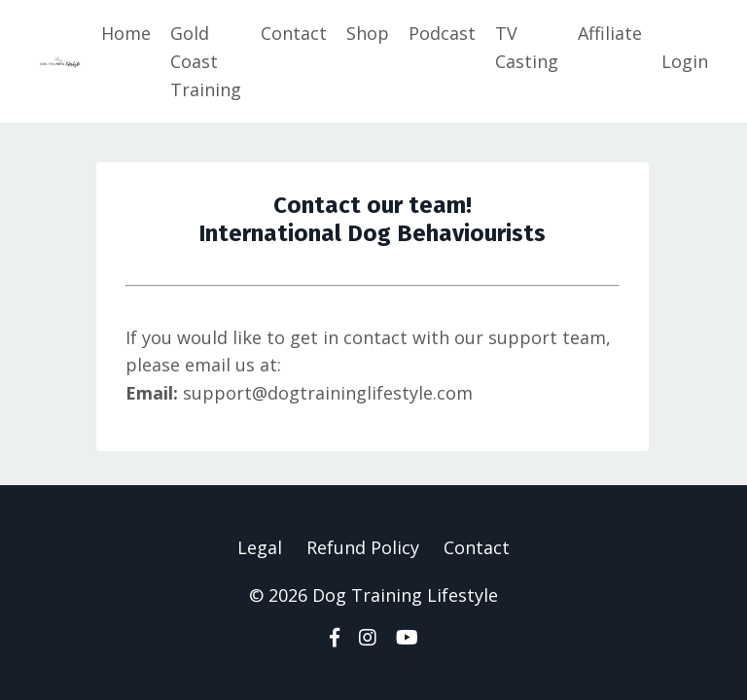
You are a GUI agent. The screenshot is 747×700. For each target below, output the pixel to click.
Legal (260, 547)
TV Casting (527, 47)
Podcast (442, 33)
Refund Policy (363, 547)
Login (685, 61)
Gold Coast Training (206, 61)
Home (126, 33)
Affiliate (610, 33)
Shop (368, 33)
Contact (294, 33)
